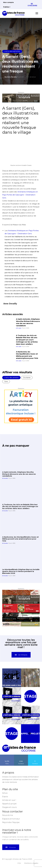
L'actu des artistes (12, 51)
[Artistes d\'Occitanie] (14, 13)
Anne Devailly (12, 77)
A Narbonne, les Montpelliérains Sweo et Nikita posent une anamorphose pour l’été (27, 355)
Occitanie (27, 378)
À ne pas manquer (16, 446)
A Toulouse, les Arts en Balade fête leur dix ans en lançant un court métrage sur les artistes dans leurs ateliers (27, 340)
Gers (6, 381)
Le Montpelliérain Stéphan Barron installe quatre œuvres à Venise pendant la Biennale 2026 (21, 571)
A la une (19, 328)
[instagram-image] (12, 678)
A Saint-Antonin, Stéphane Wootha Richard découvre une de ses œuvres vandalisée (28, 322)
